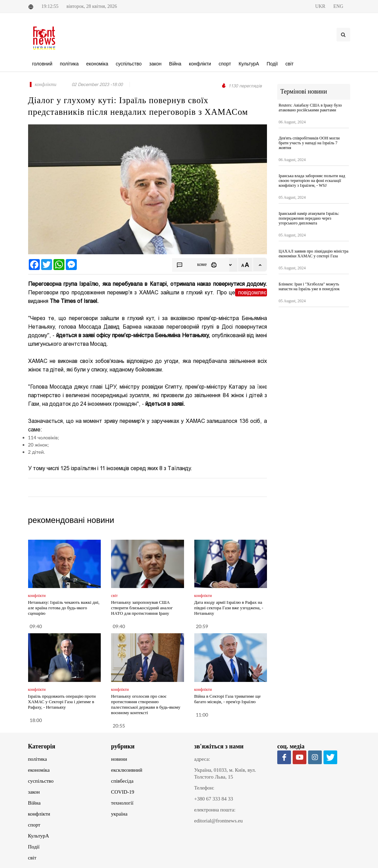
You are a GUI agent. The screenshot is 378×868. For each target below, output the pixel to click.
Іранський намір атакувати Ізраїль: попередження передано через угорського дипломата (309, 218)
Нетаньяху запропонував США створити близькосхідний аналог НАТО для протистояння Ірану (142, 608)
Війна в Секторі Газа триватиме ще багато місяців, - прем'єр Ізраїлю (228, 699)
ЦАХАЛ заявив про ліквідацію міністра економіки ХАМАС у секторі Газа (314, 254)
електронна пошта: (215, 810)
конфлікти (39, 814)
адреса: (202, 759)
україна (119, 814)
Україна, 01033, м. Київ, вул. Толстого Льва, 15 (225, 773)
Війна (34, 803)
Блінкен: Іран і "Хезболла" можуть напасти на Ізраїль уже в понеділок (309, 286)
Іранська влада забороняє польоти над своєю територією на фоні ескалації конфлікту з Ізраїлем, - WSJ (312, 181)
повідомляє (251, 292)
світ (32, 858)
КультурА (39, 836)
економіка (39, 770)
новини (119, 759)
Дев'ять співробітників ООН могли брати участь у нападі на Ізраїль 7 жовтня (309, 143)
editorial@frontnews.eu (219, 821)
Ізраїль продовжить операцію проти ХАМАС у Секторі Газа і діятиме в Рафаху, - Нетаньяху (62, 702)
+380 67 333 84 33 (214, 799)
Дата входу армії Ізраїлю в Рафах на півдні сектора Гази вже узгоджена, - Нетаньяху (229, 608)
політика (38, 759)
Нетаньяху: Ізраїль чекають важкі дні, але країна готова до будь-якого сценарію (64, 608)
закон (34, 792)
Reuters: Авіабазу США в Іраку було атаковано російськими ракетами (310, 108)
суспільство (41, 781)
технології (122, 803)
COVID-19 (123, 792)
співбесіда (122, 781)
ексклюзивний (127, 770)
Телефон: (204, 788)
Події (34, 847)
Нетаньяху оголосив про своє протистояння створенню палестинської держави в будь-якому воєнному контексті (146, 704)
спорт (34, 825)
